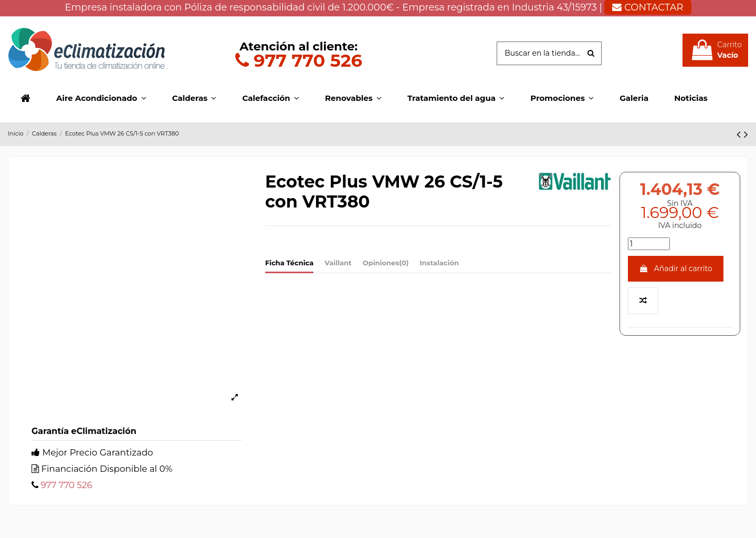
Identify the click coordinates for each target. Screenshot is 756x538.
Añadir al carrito (676, 268)
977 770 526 (299, 60)
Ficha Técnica (289, 263)
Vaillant (338, 263)
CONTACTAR (648, 7)
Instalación (439, 263)
